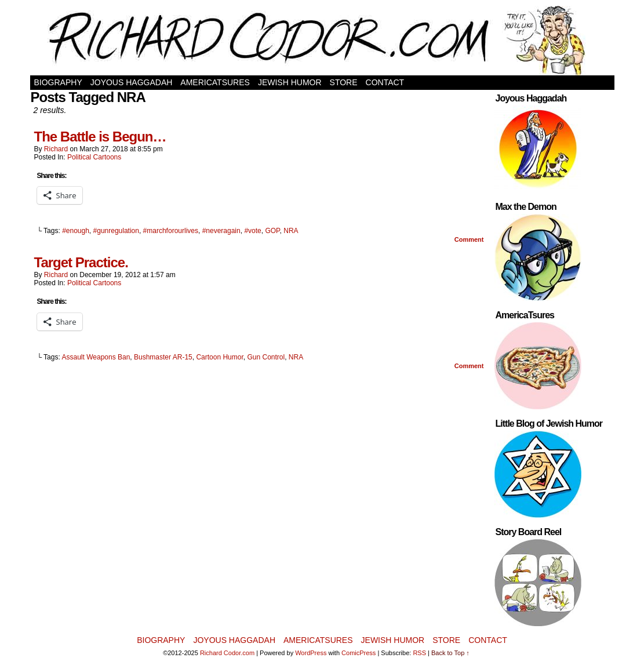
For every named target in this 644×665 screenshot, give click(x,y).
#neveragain (221, 231)
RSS (419, 653)
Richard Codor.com (227, 653)
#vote (252, 231)
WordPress (311, 653)
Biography (58, 82)
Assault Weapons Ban (96, 357)
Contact (385, 82)
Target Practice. (81, 262)
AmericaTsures (215, 82)
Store (344, 82)
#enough (76, 231)
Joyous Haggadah (132, 82)
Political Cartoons (94, 157)
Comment (469, 239)
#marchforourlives (171, 231)
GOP (272, 231)
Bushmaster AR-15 (163, 357)
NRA (291, 231)
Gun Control (266, 357)
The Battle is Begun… (100, 137)
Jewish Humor (290, 82)
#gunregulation (116, 231)
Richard (56, 149)
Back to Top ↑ (450, 653)
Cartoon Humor (219, 357)
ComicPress (359, 653)
